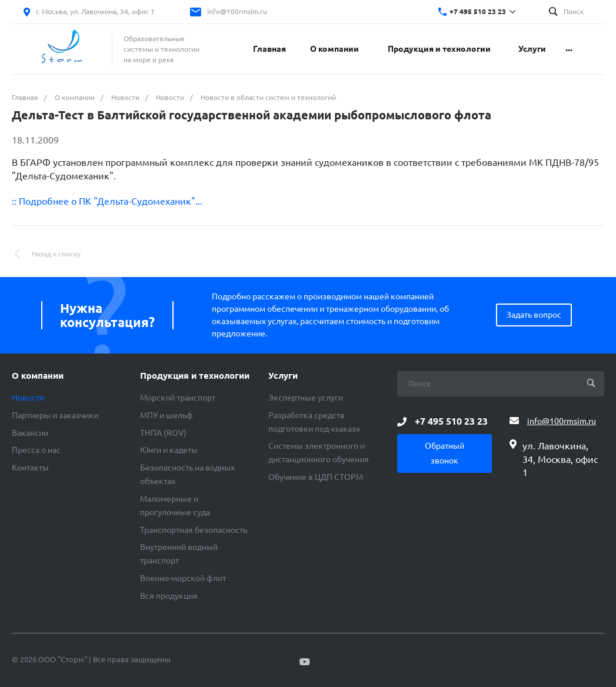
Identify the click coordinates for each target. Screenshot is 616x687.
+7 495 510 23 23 (478, 11)
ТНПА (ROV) (163, 433)
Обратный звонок (444, 453)
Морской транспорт (178, 398)
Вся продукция (169, 596)
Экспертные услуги (306, 398)
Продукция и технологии (195, 376)
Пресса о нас (36, 450)
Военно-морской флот (183, 578)
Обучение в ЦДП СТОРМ (316, 477)
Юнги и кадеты (169, 450)
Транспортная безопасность (194, 530)
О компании (38, 376)
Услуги (283, 376)
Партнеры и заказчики (55, 415)
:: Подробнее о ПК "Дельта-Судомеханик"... (107, 201)
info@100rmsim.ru (237, 11)
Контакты (30, 468)
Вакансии (30, 433)
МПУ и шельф (167, 415)
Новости (28, 398)
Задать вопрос (534, 315)
